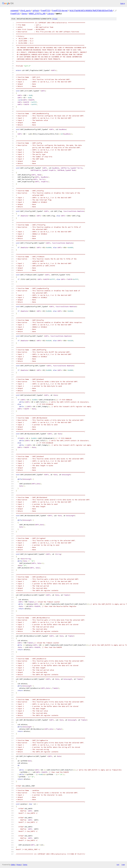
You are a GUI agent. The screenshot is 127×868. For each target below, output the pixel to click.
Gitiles (13, 865)
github (36, 10)
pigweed (14, 10)
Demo (24, 14)
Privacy (19, 865)
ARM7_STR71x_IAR (37, 14)
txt (118, 865)
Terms (25, 865)
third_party (26, 10)
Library (51, 14)
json (123, 865)
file (55, 19)
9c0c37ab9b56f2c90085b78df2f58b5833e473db (91, 10)
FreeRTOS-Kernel (60, 10)
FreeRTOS (45, 10)
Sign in (123, 3)
